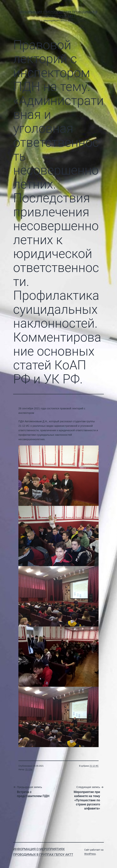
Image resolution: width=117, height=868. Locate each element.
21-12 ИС (94, 766)
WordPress (90, 854)
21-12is (29, 769)
